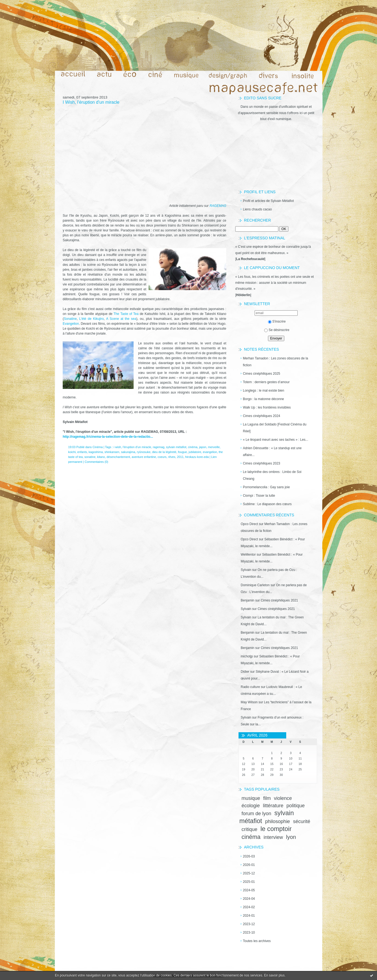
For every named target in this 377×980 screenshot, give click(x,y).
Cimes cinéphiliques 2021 (279, 600)
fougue (183, 452)
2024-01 (249, 916)
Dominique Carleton (255, 585)
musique (251, 798)
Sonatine (70, 319)
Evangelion (71, 324)
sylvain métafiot (176, 447)
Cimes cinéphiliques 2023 (262, 463)
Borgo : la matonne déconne (263, 399)
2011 (180, 457)
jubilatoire (195, 452)
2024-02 (249, 907)
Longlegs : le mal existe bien (263, 391)
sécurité (302, 821)
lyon (291, 837)
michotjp (247, 656)
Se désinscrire (277, 330)
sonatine (90, 457)
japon (203, 447)
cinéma (251, 837)
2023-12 (249, 924)
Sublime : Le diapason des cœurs (267, 504)
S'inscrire (277, 321)
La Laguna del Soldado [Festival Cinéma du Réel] (275, 428)
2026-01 (249, 865)
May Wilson (249, 702)
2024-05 (249, 890)
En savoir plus (274, 975)
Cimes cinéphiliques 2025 (262, 374)
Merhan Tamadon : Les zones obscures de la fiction (275, 362)
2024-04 (249, 899)
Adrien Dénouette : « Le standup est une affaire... (272, 452)
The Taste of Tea (126, 314)
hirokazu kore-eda (197, 457)
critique (249, 829)
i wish (117, 447)
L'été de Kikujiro (92, 319)
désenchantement (118, 457)
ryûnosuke (144, 452)
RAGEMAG (218, 206)
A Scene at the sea (121, 319)
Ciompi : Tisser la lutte (259, 496)
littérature (273, 806)
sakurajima (128, 452)
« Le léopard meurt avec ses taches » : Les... (275, 440)
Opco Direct (249, 524)
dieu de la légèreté (164, 452)
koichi (72, 452)
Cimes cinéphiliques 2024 (262, 416)
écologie (251, 806)
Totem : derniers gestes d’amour (266, 382)
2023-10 (249, 933)
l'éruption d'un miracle (137, 447)
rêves (172, 457)
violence (283, 798)
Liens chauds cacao (257, 209)
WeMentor (248, 555)
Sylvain (246, 570)
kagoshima (96, 452)
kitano (101, 457)
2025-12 (249, 873)
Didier (245, 672)
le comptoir (276, 829)
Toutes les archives (257, 941)
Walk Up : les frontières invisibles (267, 407)
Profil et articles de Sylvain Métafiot (268, 201)
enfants (82, 452)
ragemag (159, 447)
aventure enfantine (144, 457)
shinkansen (112, 452)
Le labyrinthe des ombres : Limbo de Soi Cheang (272, 475)
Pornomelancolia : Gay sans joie (266, 487)
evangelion (210, 452)
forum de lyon (256, 814)
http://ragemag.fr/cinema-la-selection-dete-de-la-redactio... (108, 437)
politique (296, 806)
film (267, 798)
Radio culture (250, 687)
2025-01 (249, 882)
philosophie (278, 821)
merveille (214, 447)
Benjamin (248, 600)
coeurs (162, 457)
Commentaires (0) (96, 462)
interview (273, 837)
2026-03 (249, 856)
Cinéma (97, 447)
